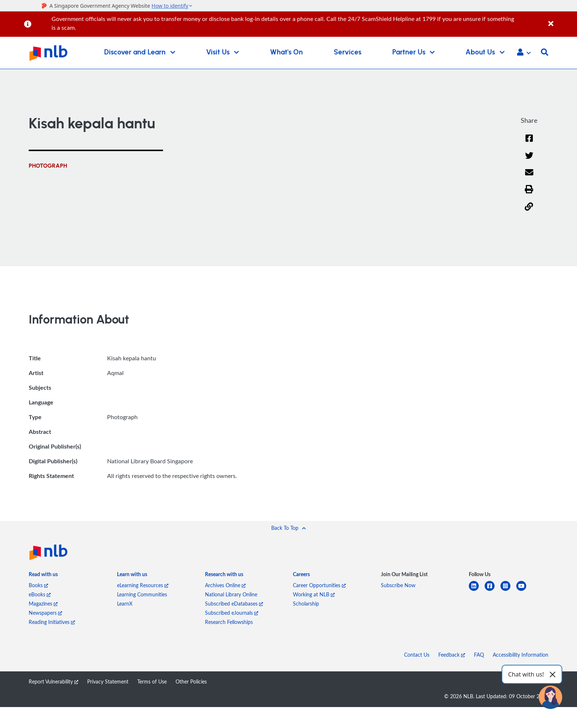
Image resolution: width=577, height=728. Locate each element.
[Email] (529, 177)
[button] (524, 53)
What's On (286, 52)
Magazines (43, 604)
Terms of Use (152, 682)
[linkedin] (477, 591)
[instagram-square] (508, 591)
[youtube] (524, 591)
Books (38, 586)
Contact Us (417, 655)
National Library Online (231, 595)
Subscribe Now (398, 586)
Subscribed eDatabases (234, 604)
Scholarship (306, 604)
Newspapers (45, 613)
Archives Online (225, 586)
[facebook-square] (493, 591)
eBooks (40, 595)
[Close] (561, 20)
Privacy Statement (108, 682)
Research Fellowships (229, 622)
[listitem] (43, 576)
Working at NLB (314, 595)
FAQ (479, 655)
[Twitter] (529, 160)
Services (348, 52)
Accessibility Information (521, 655)
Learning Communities (142, 595)
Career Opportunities (319, 586)
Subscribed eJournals (232, 613)
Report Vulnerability (54, 682)
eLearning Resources (143, 586)
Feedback (452, 655)
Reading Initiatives (52, 622)
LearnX (125, 604)
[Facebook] (529, 143)
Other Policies (191, 682)
